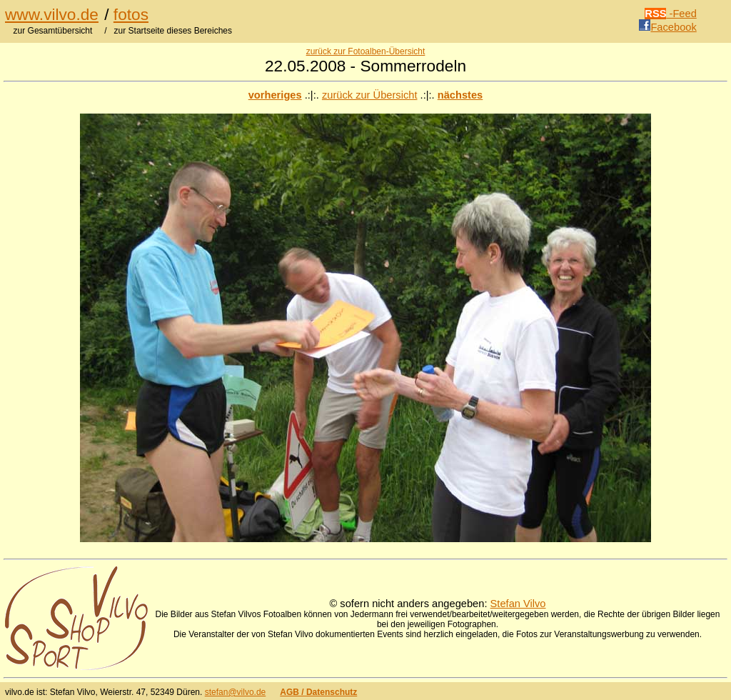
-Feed (671, 14)
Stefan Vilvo (518, 604)
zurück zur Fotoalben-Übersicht (366, 51)
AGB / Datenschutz (318, 692)
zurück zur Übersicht (370, 95)
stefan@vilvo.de (236, 692)
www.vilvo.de (52, 14)
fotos (131, 14)
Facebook (667, 27)
